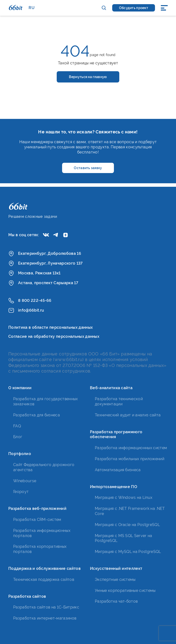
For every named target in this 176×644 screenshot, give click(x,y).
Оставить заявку (88, 168)
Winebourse (25, 481)
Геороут (21, 492)
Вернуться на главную (88, 77)
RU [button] (32, 8)
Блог (18, 437)
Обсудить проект (134, 8)
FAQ (17, 426)
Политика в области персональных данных (50, 327)
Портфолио (20, 454)
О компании (20, 388)
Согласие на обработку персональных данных (54, 336)
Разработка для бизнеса (37, 415)
